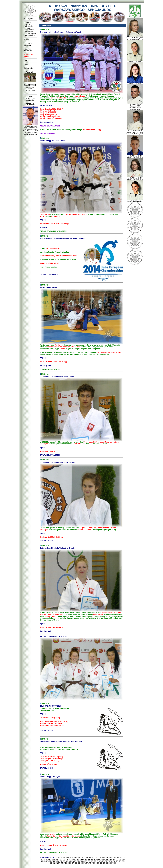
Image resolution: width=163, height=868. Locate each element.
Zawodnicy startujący (28, 44)
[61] (67, 861)
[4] (64, 857)
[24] (121, 857)
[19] (106, 857)
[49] (114, 859)
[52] (123, 859)
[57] (55, 861)
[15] (93, 857)
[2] (59, 857)
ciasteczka (30, 100)
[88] (76, 863)
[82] (57, 863)
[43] (95, 859)
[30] (55, 859)
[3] (62, 857)
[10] (77, 857)
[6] (68, 857)
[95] (98, 863)
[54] (45, 861)
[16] (96, 857)
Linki (26, 60)
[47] (108, 859)
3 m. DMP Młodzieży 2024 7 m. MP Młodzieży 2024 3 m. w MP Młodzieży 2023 (135, 132)
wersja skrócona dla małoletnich (30, 30)
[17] (99, 857)
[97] (104, 863)
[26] (42, 859)
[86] (70, 863)
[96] (101, 863)
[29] (51, 859)
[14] (90, 857)
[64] (77, 861)
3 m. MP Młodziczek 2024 (135, 200)
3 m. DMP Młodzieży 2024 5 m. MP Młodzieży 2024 (135, 156)
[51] (120, 859)
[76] (114, 861)
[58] (58, 861)
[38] (79, 859)
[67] (86, 861)
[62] (70, 861)
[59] (61, 861)
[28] (48, 859)
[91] (85, 863)
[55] (49, 861)
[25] (124, 857)
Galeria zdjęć (29, 68)
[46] (105, 859)
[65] (80, 861)
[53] (42, 861)
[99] (110, 863)
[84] (64, 863)
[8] (73, 857)
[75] (111, 861)
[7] (70, 857)
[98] (107, 863)
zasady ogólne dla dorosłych (31, 35)
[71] (98, 861)
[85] (67, 863)
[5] (66, 857)
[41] (89, 859)
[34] (67, 859)
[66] (83, 861)
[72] (101, 861)
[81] (54, 863)
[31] (58, 859)
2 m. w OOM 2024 (135, 61)
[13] (87, 857)
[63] (73, 861)
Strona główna (29, 19)
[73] (104, 861)
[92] (88, 863)
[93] (92, 863)
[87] (73, 863)
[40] (86, 859)
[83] (61, 863)
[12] (84, 857)
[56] (52, 861)
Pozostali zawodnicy (28, 50)
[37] (76, 859)
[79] (123, 861)
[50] (117, 859)
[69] (92, 861)
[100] (114, 863)
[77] (117, 861)
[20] (109, 857)
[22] (115, 857)
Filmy (26, 64)
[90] (82, 863)
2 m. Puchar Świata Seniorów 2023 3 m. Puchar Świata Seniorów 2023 (135, 106)
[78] (120, 861)
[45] (101, 859)
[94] (95, 863)
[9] (75, 857)
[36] (73, 859)
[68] (89, 861)
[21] (112, 857)
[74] (108, 861)
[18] (102, 857)
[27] (45, 859)
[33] (64, 859)
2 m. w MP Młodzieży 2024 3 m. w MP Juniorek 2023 (135, 38)
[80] (51, 863)
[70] (95, 861)
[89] (79, 863)
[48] (111, 859)
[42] (92, 859)
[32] (61, 859)
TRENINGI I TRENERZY (28, 56)
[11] (81, 857)
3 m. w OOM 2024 (135, 83)
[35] (70, 859)
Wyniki (26, 39)
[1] (57, 857)
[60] (64, 861)
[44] (98, 859)
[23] (118, 857)
